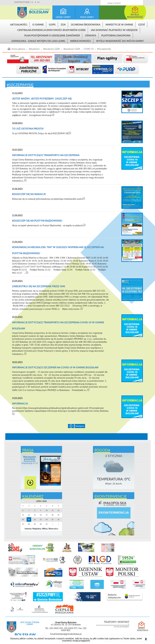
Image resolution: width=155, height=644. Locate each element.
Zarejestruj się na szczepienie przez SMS (39, 286)
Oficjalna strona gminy (40, 9)
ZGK (63, 24)
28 (29, 524)
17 (47, 515)
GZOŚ (142, 24)
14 (29, 515)
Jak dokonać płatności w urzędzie (114, 30)
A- (33, 2)
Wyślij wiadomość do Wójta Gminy (120, 41)
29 (35, 524)
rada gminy (87, 17)
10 (47, 510)
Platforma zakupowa (116, 35)
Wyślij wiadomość (141, 630)
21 (29, 520)
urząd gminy (63, 17)
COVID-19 (89, 49)
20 (23, 520)
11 (53, 510)
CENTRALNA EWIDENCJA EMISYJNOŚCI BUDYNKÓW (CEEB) (51, 30)
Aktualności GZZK (51, 49)
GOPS (52, 24)
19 (58, 515)
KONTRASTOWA (22, 2)
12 (58, 510)
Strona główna (22, 13)
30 (41, 524)
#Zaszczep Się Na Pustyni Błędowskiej (37, 221)
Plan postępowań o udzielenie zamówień (52, 35)
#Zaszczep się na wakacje (29, 194)
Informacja (20, 403)
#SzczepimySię (104, 49)
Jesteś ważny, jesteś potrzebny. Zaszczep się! (42, 98)
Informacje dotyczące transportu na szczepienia (46, 155)
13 (23, 515)
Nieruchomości (81, 41)
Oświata (91, 35)
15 (35, 515)
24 (47, 520)
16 (41, 515)
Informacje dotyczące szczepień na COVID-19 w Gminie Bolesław (55, 367)
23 (41, 520)
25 (53, 520)
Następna (80, 426)
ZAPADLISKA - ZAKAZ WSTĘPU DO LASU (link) (38, 41)
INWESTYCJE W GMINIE (119, 24)
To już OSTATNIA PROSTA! (28, 129)
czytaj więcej (53, 115)
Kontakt (127, 2)
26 (58, 520)
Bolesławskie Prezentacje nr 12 (30, 460)
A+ (39, 2)
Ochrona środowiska (86, 24)
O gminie (38, 24)
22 (35, 520)
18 (53, 515)
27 (23, 524)
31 (47, 524)
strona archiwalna (121, 627)
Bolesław (39, 12)
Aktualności (19, 24)
